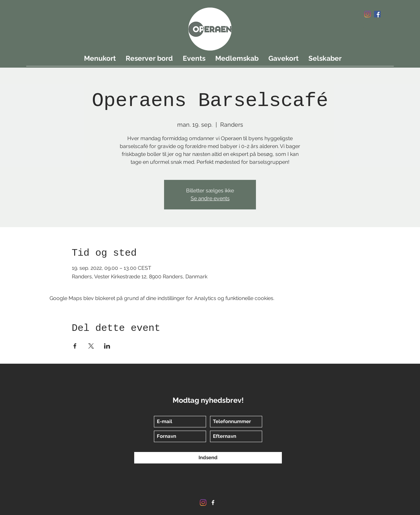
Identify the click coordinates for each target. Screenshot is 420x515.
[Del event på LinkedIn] (107, 346)
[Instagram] (367, 14)
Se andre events (210, 198)
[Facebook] (377, 14)
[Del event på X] (91, 346)
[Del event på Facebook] (75, 346)
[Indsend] (208, 458)
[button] (365, 33)
